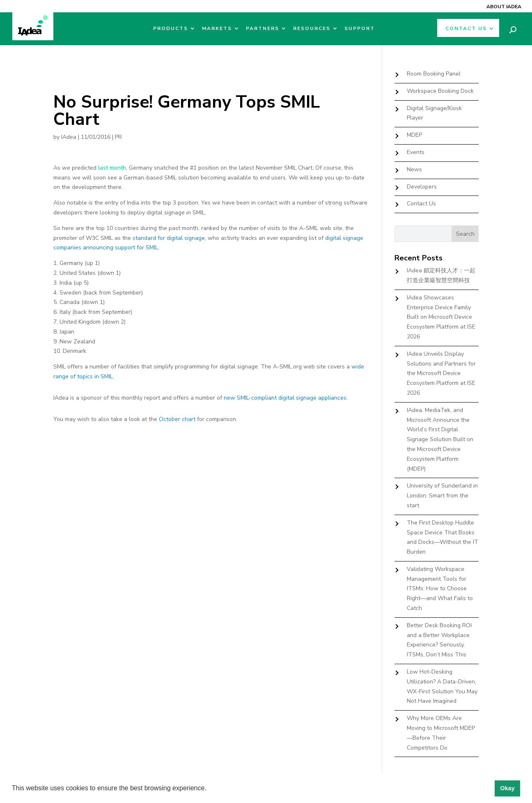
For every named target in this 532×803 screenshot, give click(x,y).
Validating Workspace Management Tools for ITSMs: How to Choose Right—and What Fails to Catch (440, 589)
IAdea (69, 137)
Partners (263, 29)
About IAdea (504, 7)
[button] (209, 789)
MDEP (414, 135)
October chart (177, 419)
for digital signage (180, 238)
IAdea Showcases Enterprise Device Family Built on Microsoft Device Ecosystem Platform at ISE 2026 (441, 317)
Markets (217, 29)
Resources (312, 29)
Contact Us (466, 29)
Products (171, 29)
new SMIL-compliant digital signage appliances (285, 398)
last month (112, 168)
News (414, 169)
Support (360, 29)
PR (118, 137)
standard (144, 238)
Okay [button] (507, 788)
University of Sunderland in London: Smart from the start (442, 496)
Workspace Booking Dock (440, 91)
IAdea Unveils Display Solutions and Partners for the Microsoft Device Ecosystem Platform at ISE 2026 (441, 373)
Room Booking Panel (434, 74)
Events (416, 152)
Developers (422, 187)
